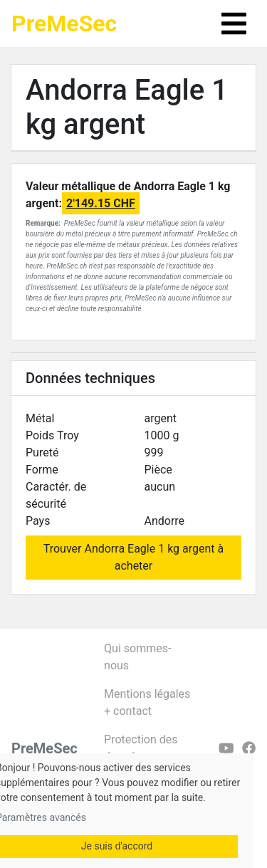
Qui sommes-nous (137, 657)
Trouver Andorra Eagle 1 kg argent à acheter (134, 557)
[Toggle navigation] (234, 23)
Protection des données (141, 748)
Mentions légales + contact (147, 702)
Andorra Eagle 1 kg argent (127, 107)
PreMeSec (64, 23)
